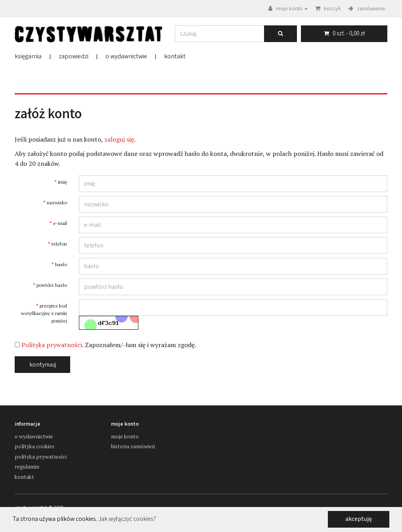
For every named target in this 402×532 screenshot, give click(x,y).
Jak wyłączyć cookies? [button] (127, 519)
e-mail (60, 223)
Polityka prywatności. (52, 345)
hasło (61, 264)
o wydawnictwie (126, 56)
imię (62, 182)
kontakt (175, 56)
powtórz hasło (52, 285)
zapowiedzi (74, 56)
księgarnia (28, 56)
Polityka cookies (34, 446)
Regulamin (27, 467)
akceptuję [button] (359, 519)
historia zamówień (133, 446)
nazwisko (57, 203)
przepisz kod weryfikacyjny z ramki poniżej (44, 313)
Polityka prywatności (41, 457)
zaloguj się (119, 139)
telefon (59, 244)
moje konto (125, 436)
